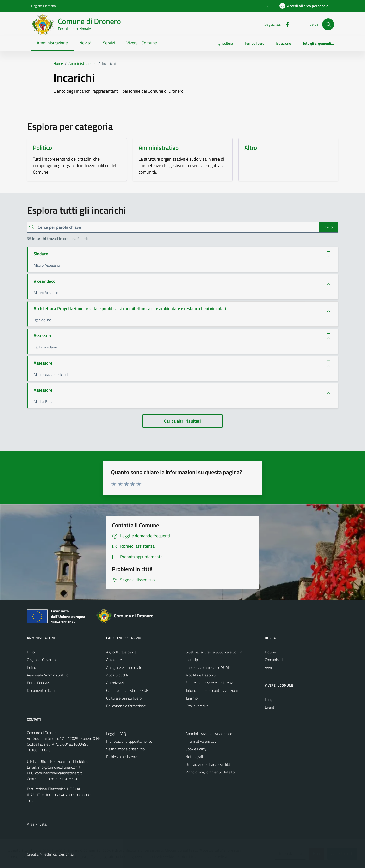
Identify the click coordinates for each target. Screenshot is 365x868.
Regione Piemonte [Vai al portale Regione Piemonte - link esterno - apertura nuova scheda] (44, 6)
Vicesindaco (45, 281)
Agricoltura (225, 43)
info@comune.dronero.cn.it (59, 767)
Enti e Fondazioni (41, 683)
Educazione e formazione (126, 706)
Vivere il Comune (142, 43)
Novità (85, 43)
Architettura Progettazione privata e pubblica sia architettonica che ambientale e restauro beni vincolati (130, 309)
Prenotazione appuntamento (129, 741)
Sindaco (41, 254)
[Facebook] (285, 24)
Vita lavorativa (197, 706)
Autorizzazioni (117, 683)
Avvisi (269, 667)
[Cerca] (328, 24)
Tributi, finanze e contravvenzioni (212, 690)
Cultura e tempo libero (124, 698)
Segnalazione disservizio (125, 749)
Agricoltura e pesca (121, 652)
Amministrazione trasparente (209, 734)
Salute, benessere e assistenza (210, 683)
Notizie (270, 652)
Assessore (43, 336)
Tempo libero (254, 43)
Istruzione (283, 43)
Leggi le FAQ (116, 734)
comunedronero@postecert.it (59, 773)
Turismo (192, 698)
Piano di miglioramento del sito (210, 772)
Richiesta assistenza (122, 757)
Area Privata (37, 824)
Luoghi (270, 700)
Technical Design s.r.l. (60, 854)
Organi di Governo (41, 660)
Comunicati (274, 660)
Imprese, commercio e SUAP (208, 667)
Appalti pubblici (118, 675)
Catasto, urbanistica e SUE (127, 690)
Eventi (270, 707)
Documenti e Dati (41, 690)
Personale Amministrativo (48, 675)
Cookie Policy (196, 749)
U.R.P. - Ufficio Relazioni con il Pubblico (58, 761)
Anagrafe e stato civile (124, 667)
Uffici (31, 652)
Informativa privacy (201, 741)
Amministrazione (52, 43)
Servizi (109, 43)
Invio (329, 227)
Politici (32, 667)
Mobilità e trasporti (201, 675)
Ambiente (114, 660)
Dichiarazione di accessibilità (208, 764)
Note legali (194, 757)
